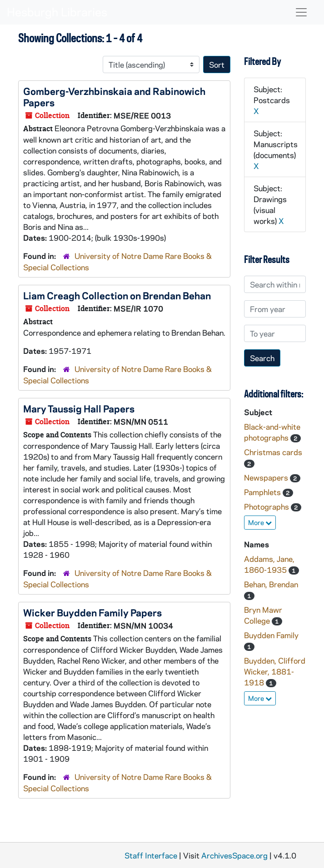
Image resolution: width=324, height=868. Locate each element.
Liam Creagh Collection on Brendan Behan (117, 295)
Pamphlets (263, 492)
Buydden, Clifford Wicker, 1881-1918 (275, 671)
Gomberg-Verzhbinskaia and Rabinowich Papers (114, 97)
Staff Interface (151, 855)
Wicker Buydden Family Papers (92, 612)
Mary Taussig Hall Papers (79, 408)
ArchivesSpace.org (234, 855)
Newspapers (267, 477)
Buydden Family (271, 635)
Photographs (267, 506)
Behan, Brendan (271, 584)
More (260, 522)
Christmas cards (273, 452)
